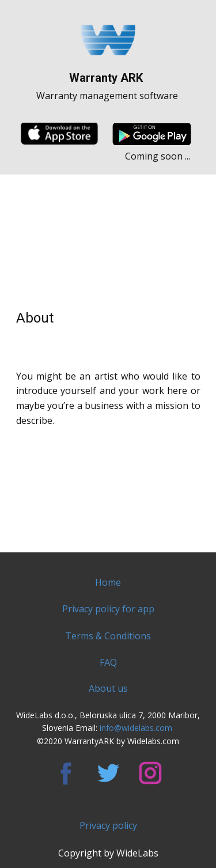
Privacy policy (108, 825)
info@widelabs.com (137, 728)
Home (108, 582)
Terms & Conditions (108, 636)
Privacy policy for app (108, 609)
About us (108, 688)
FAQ (108, 662)
